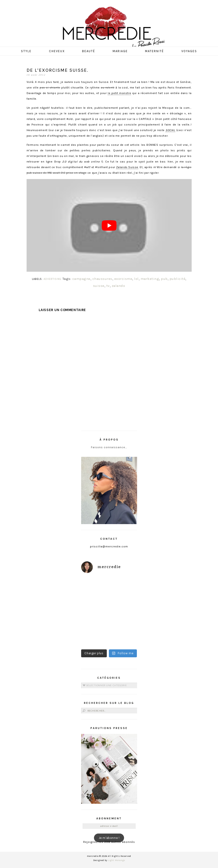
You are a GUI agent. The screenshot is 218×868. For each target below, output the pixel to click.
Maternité (154, 51)
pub (164, 279)
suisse (99, 286)
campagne (81, 279)
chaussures (102, 279)
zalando (118, 286)
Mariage (120, 51)
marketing (150, 279)
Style (26, 51)
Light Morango (116, 860)
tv (108, 286)
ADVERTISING (52, 279)
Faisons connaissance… (109, 447)
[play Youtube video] (109, 225)
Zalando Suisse (127, 167)
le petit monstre (119, 93)
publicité (178, 279)
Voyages (189, 51)
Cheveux (57, 51)
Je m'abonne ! (109, 838)
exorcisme (123, 279)
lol (136, 279)
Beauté (89, 51)
